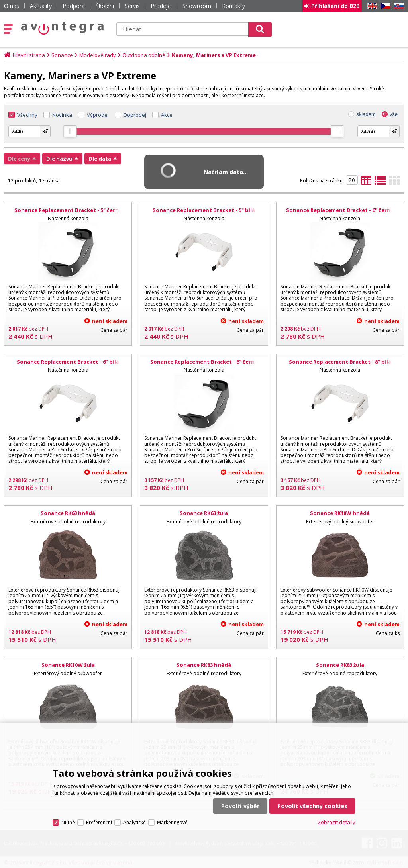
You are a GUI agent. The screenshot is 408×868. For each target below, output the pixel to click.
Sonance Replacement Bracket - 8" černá (204, 362)
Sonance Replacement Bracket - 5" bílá (204, 210)
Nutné (68, 822)
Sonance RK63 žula (204, 513)
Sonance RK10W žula (68, 665)
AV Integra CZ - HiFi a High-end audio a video (63, 28)
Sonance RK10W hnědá (340, 513)
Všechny (27, 115)
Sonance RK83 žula (340, 665)
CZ (384, 6)
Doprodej (135, 115)
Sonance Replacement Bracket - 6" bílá (68, 362)
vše (394, 114)
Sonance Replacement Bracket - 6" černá (340, 210)
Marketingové (172, 822)
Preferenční (99, 822)
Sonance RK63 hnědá (68, 513)
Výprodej (98, 115)
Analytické (134, 822)
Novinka (62, 115)
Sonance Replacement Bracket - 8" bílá (340, 362)
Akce (167, 115)
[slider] (70, 131)
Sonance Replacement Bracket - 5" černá (68, 210)
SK (398, 6)
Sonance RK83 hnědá (204, 665)
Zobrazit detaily (336, 822)
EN (371, 6)
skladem (366, 114)
